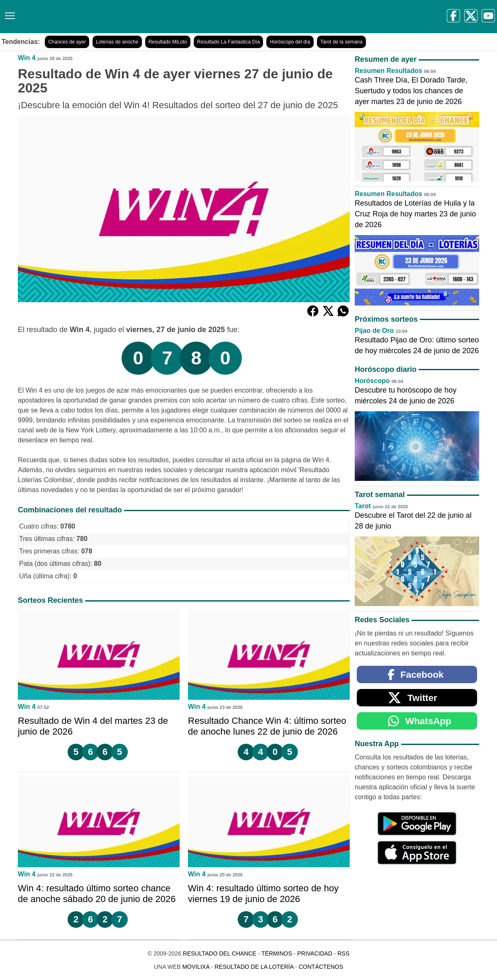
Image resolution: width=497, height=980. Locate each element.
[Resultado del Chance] (120, 17)
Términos (277, 953)
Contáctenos (321, 967)
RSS (343, 953)
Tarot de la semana (341, 42)
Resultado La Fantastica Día (228, 42)
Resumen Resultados (389, 71)
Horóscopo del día (290, 42)
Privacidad (315, 953)
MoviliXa (196, 967)
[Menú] (8, 13)
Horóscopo (372, 381)
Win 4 (27, 58)
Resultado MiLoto (168, 42)
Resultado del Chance (220, 953)
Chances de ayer (67, 42)
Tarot (363, 506)
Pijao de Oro (374, 331)
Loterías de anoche (117, 42)
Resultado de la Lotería (254, 967)
